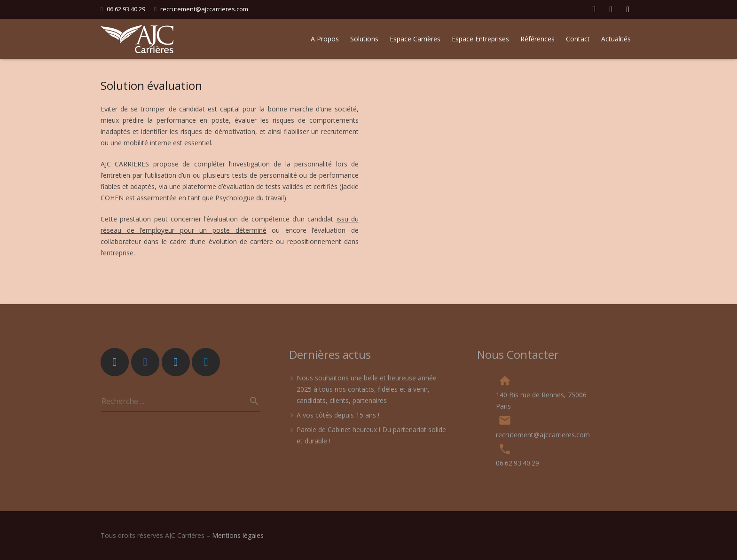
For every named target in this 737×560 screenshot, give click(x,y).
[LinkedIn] (206, 362)
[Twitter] (176, 362)
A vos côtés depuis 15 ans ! (338, 415)
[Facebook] (145, 362)
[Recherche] (251, 401)
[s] (180, 401)
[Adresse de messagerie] (115, 362)
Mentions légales (238, 535)
